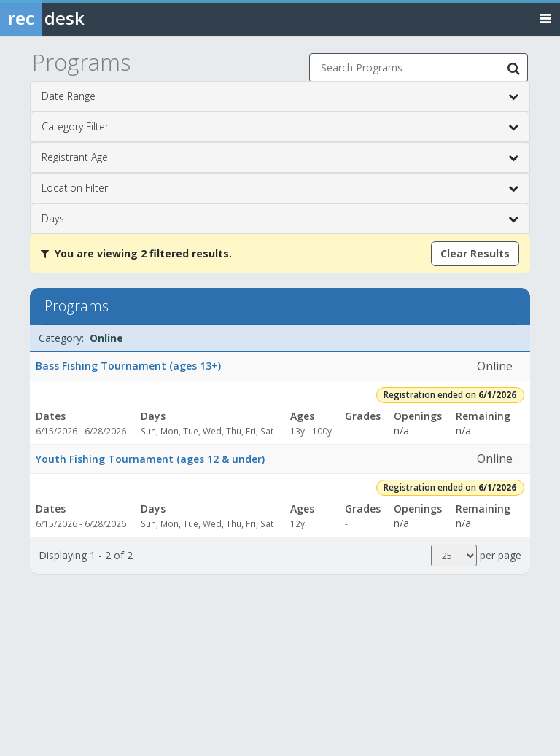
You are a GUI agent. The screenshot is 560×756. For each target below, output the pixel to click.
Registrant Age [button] (280, 157)
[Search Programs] (513, 68)
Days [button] (280, 219)
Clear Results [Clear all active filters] (475, 253)
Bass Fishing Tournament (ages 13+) (128, 366)
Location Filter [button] (280, 188)
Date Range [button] (280, 96)
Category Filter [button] (280, 127)
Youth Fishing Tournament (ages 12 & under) (150, 459)
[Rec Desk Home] (80, 18)
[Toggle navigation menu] (545, 18)
